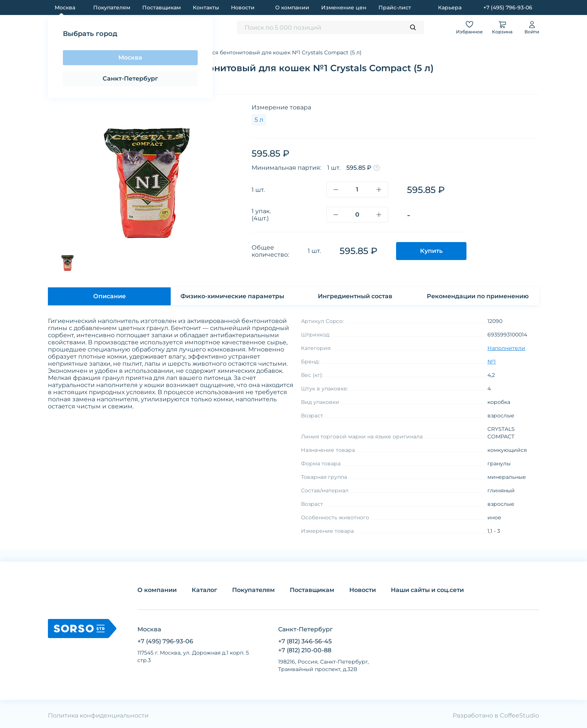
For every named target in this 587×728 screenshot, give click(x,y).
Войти (532, 27)
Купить (431, 251)
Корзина (502, 27)
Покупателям (112, 7)
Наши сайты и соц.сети (427, 590)
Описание (110, 296)
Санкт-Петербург (130, 78)
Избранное (469, 27)
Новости (243, 7)
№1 (492, 362)
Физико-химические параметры (232, 296)
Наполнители (506, 348)
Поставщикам (162, 7)
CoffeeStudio (519, 715)
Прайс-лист (395, 7)
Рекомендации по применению (478, 296)
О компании (292, 7)
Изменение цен (344, 7)
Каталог (204, 590)
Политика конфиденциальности (98, 715)
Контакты (206, 7)
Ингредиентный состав (355, 296)
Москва (130, 58)
